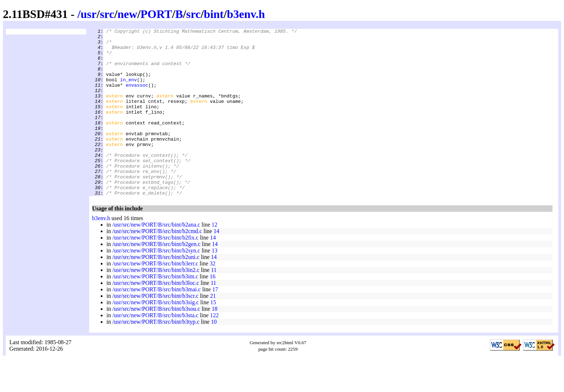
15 (213, 336)
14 (217, 265)
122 (214, 349)
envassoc (137, 97)
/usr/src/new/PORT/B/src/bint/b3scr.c (155, 329)
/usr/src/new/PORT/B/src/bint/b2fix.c (155, 271)
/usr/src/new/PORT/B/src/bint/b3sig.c (155, 336)
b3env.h (246, 14)
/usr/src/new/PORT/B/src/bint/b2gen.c (156, 277)
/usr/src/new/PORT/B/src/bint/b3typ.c (156, 355)
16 (213, 310)
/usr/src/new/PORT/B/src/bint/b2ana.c (156, 258)
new (128, 14)
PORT (156, 14)
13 (214, 284)
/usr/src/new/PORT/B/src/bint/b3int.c (155, 310)
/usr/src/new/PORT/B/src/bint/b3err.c (155, 297)
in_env (129, 90)
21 (213, 329)
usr (88, 14)
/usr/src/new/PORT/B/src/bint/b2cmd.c (157, 265)
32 (213, 297)
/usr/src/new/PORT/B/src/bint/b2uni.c (156, 290)
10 (214, 355)
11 (214, 303)
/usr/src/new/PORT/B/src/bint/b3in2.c (156, 303)
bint (214, 14)
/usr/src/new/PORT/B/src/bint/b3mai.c (156, 323)
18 (214, 342)
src (107, 14)
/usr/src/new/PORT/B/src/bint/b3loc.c (156, 316)
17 (215, 323)
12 (214, 258)
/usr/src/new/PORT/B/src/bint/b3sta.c (155, 349)
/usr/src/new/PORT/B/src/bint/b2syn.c (156, 284)
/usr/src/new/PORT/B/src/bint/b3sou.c (156, 342)
